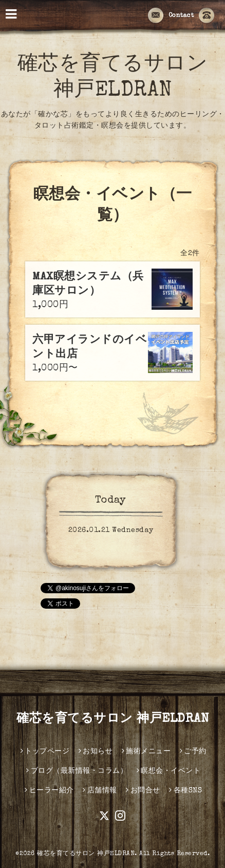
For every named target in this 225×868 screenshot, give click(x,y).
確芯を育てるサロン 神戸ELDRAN (113, 719)
